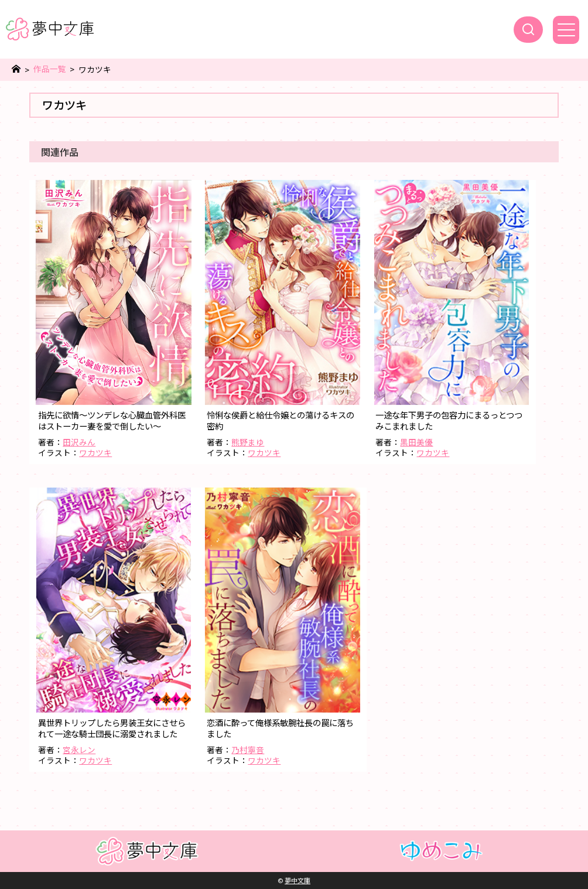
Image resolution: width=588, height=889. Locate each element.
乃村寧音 (248, 750)
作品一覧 (50, 69)
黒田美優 (416, 442)
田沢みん (79, 442)
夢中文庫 (298, 880)
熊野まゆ (248, 442)
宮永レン (79, 750)
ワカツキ (95, 452)
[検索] (528, 30)
